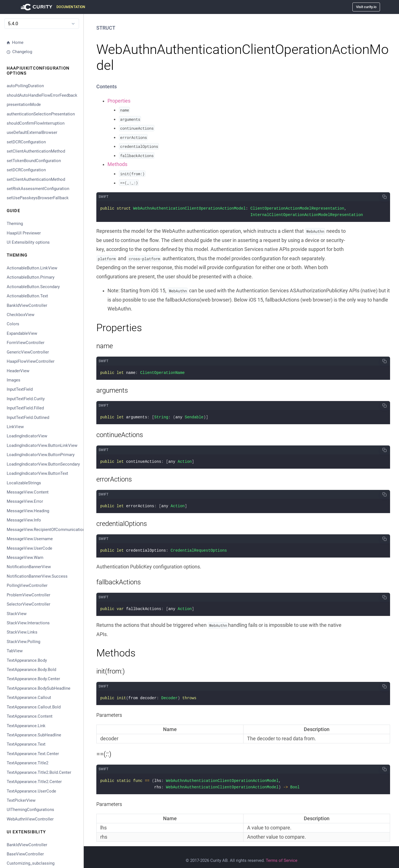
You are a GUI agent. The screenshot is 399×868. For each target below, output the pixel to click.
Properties (119, 101)
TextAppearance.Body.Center (33, 679)
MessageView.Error (25, 501)
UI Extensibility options (28, 242)
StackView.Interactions (28, 623)
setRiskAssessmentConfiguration (38, 189)
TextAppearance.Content (30, 716)
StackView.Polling (23, 642)
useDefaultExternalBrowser (32, 132)
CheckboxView (21, 315)
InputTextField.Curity (26, 399)
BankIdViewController (27, 305)
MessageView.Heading (28, 511)
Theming (15, 224)
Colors (13, 324)
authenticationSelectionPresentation (41, 114)
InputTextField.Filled (25, 408)
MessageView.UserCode (29, 548)
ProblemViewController (28, 595)
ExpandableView (22, 333)
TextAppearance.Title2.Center (34, 782)
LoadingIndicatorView (27, 436)
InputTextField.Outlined (28, 418)
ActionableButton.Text (27, 296)
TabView (15, 651)
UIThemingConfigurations (30, 810)
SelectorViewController (28, 604)
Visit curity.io (366, 7)
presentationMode (24, 105)
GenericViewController (28, 352)
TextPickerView (21, 800)
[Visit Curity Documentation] (52, 7)
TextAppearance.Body (27, 660)
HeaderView (18, 371)
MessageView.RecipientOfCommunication (43, 530)
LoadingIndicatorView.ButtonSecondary (43, 464)
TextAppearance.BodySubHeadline (39, 688)
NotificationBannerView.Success (37, 576)
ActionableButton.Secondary (33, 287)
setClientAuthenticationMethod (36, 151)
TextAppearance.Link (26, 726)
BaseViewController (25, 854)
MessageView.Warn (25, 558)
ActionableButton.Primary (31, 277)
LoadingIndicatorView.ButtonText (37, 473)
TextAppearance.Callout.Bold (34, 707)
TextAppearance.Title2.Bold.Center (39, 772)
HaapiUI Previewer (24, 233)
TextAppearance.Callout (29, 698)
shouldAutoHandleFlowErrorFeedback (42, 95)
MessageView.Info (24, 520)
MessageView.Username (30, 539)
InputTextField (20, 389)
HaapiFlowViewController (31, 361)
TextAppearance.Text (26, 744)
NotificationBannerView (29, 567)
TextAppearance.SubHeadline (34, 735)
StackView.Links (22, 632)
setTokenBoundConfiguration (34, 161)
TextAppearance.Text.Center (33, 754)
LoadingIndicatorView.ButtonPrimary (41, 455)
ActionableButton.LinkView (32, 268)
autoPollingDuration (25, 86)
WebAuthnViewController (30, 819)
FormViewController (26, 343)
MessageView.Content (28, 492)
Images (14, 380)
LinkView (15, 427)
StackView (17, 614)
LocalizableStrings (24, 483)
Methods (117, 164)
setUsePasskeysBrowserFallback (38, 198)
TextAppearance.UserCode (31, 791)
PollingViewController (27, 585)
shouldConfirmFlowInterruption (36, 123)
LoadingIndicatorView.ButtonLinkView (42, 445)
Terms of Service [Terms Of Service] (282, 854)
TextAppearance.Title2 (28, 763)
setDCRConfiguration (26, 142)
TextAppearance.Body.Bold (31, 670)
